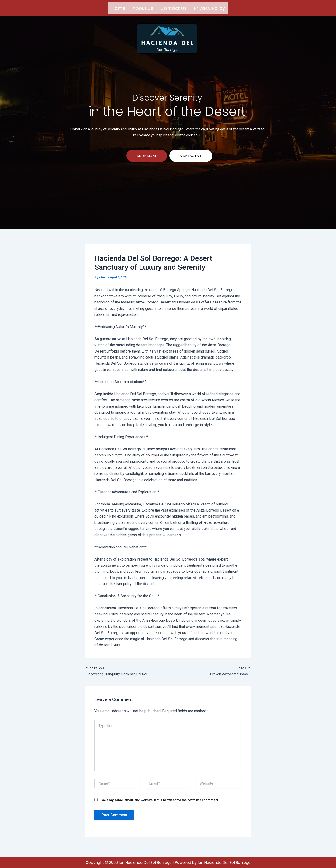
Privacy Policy (209, 8)
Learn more (147, 160)
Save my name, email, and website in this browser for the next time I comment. (160, 805)
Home (118, 8)
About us (143, 8)
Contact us (173, 8)
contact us (191, 160)
